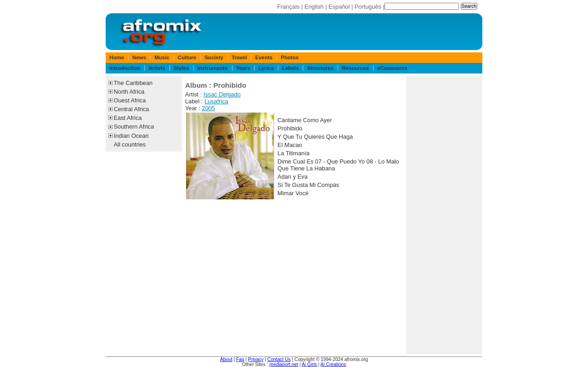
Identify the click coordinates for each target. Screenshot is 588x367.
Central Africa (132, 109)
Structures (320, 68)
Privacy (256, 359)
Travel (239, 57)
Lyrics (266, 68)
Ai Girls (309, 364)
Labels (290, 68)
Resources (355, 68)
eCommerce (392, 68)
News (139, 57)
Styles (181, 68)
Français (288, 7)
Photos (290, 57)
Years (243, 68)
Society (214, 57)
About (226, 359)
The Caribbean (133, 83)
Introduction (125, 68)
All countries (130, 144)
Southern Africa (134, 127)
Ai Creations (334, 364)
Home (117, 57)
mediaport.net (284, 364)
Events (264, 57)
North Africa (129, 92)
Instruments (213, 68)
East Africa (128, 118)
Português (368, 7)
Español (339, 7)
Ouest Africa (130, 100)
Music (162, 57)
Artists (157, 68)
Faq (240, 359)
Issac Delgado (222, 94)
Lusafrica (216, 101)
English (314, 7)
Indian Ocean (131, 136)
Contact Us (279, 359)
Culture (187, 57)
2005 (209, 108)
